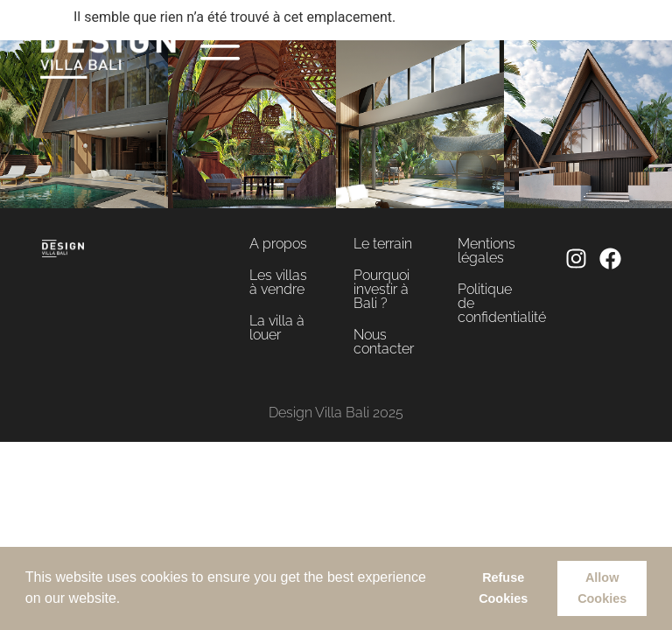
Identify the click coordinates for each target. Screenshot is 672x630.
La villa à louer (277, 328)
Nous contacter (384, 342)
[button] (127, 600)
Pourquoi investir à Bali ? (381, 289)
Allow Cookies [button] (602, 588)
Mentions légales (486, 251)
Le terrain (383, 244)
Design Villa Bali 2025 (336, 413)
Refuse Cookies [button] (503, 588)
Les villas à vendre (278, 282)
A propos (278, 244)
